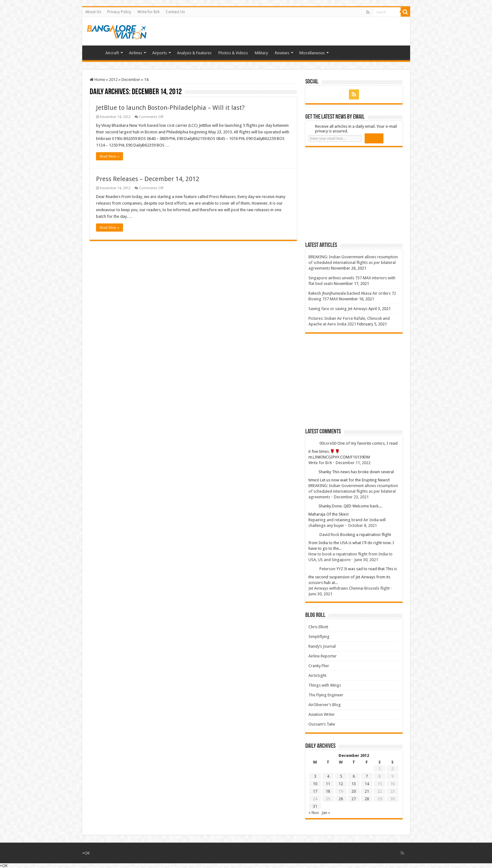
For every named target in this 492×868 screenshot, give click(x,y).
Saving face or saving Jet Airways (338, 309)
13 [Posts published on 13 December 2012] (354, 784)
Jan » (326, 813)
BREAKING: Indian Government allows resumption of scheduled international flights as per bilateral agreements (353, 263)
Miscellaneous (312, 53)
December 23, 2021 (351, 497)
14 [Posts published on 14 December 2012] (367, 784)
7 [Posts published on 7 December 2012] (367, 776)
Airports (160, 53)
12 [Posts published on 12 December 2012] (341, 784)
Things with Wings (325, 685)
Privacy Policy (119, 12)
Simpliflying (319, 637)
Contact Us (175, 12)
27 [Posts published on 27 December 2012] (354, 799)
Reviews (282, 53)
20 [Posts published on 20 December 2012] (354, 791)
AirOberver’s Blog (325, 705)
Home (94, 52)
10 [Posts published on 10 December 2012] (315, 784)
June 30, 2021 (366, 560)
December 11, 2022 (353, 463)
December (131, 80)
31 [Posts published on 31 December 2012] (315, 806)
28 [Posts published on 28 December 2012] (367, 799)
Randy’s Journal (322, 646)
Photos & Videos (233, 53)
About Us (93, 12)
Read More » (110, 156)
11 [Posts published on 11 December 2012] (328, 784)
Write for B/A (148, 12)
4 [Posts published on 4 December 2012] (328, 776)
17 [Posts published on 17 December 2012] (315, 791)
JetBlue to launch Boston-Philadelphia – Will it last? (170, 108)
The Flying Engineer (326, 695)
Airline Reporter (323, 656)
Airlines (136, 53)
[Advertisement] (352, 194)
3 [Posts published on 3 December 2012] (315, 776)
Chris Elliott (318, 627)
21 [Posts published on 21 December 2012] (367, 791)
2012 (113, 80)
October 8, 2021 (362, 525)
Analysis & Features (194, 53)
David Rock (329, 535)
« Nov (314, 813)
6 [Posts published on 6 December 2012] (354, 776)
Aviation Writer (322, 714)
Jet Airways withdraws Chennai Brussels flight (349, 588)
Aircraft (112, 53)
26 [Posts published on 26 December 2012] (341, 799)
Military (261, 53)
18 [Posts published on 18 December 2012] (328, 791)
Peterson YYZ (331, 569)
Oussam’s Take (322, 724)
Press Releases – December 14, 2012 (148, 179)
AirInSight (317, 675)
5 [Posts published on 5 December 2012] (341, 776)
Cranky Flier (319, 666)
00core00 (328, 443)
